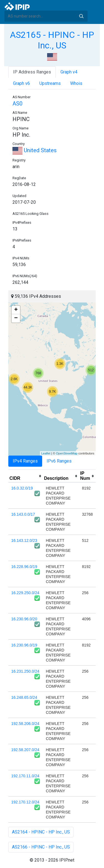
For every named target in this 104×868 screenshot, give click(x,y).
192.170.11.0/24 (25, 776)
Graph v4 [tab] (69, 72)
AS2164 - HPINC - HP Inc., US (41, 832)
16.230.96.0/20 (24, 619)
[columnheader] (26, 476)
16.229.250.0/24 (25, 593)
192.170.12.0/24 (25, 802)
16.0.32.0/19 (22, 488)
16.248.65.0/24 (24, 697)
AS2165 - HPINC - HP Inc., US (52, 40)
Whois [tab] (76, 83)
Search (81, 16)
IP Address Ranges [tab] (32, 72)
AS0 (17, 104)
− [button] (16, 318)
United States (35, 150)
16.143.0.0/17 (23, 514)
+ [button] (16, 310)
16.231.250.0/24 (25, 671)
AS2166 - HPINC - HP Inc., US (41, 847)
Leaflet (46, 453)
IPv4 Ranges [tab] (25, 461)
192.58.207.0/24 (25, 750)
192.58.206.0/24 (25, 724)
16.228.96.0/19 (24, 567)
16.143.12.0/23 (24, 540)
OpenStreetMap (67, 453)
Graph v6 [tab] (21, 83)
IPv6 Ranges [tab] (59, 461)
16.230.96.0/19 (24, 645)
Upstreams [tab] (50, 83)
